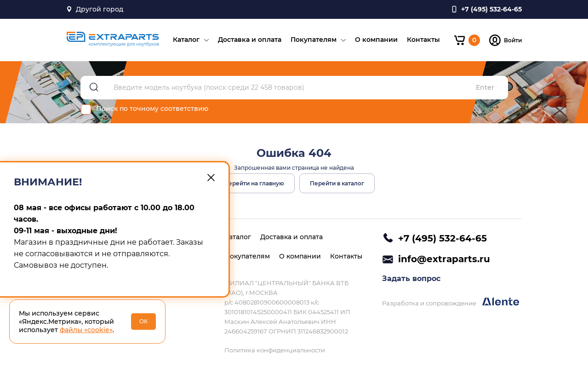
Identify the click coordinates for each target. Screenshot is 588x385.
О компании (376, 40)
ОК (144, 321)
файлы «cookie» (86, 330)
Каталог (186, 40)
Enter (485, 88)
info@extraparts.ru (444, 259)
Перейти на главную (254, 183)
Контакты (423, 40)
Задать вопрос (411, 279)
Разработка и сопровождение (451, 302)
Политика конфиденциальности (275, 350)
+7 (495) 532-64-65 (442, 238)
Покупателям (314, 40)
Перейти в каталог (337, 183)
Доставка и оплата (250, 40)
